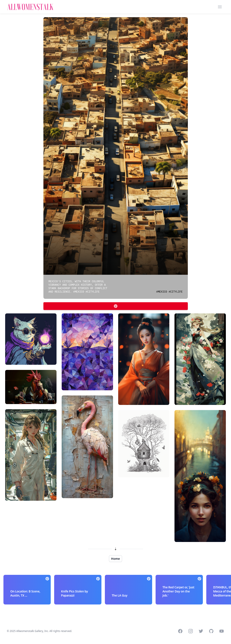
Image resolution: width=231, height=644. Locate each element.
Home (115, 559)
